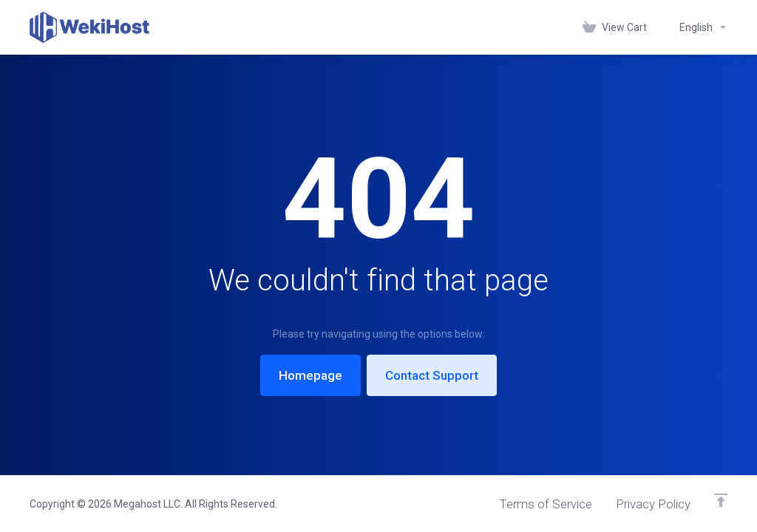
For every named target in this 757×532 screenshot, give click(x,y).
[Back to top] (721, 500)
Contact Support (432, 375)
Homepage (310, 375)
